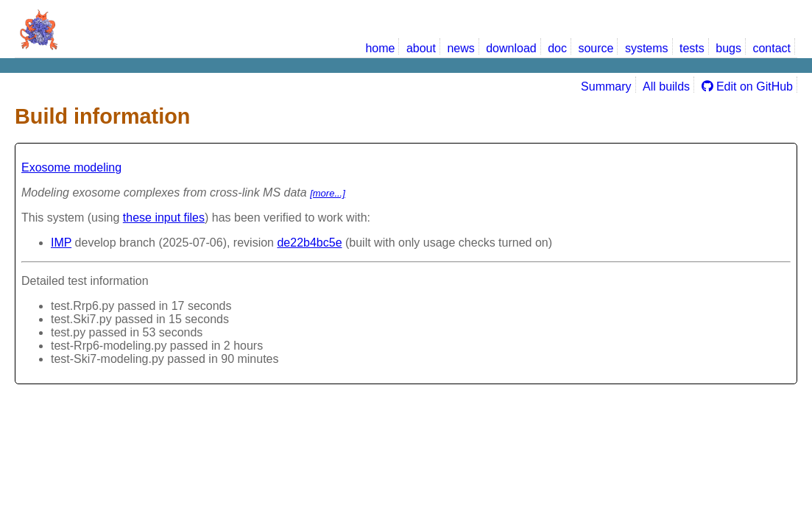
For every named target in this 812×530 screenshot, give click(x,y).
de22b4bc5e (309, 243)
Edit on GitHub (748, 86)
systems (647, 48)
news (460, 48)
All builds (666, 86)
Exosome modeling (71, 167)
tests (692, 48)
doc (557, 48)
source (596, 48)
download (511, 48)
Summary (606, 86)
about (421, 48)
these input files (164, 218)
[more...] (328, 193)
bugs (728, 48)
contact (772, 48)
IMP (61, 243)
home (380, 48)
